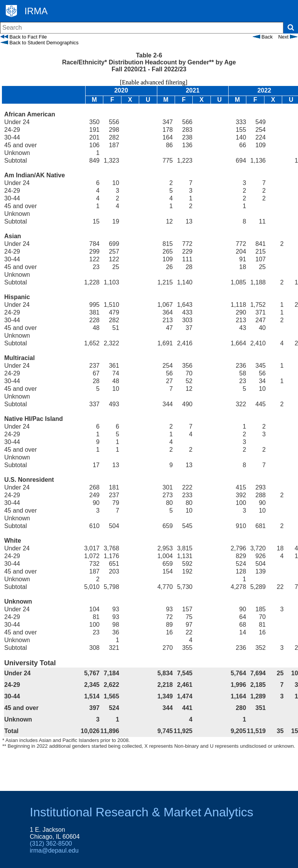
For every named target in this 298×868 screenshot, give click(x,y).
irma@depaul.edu (54, 850)
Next (288, 37)
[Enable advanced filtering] (149, 82)
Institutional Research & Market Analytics (141, 812)
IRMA (36, 11)
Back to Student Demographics (40, 43)
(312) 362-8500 (51, 844)
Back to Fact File (24, 37)
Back (263, 37)
